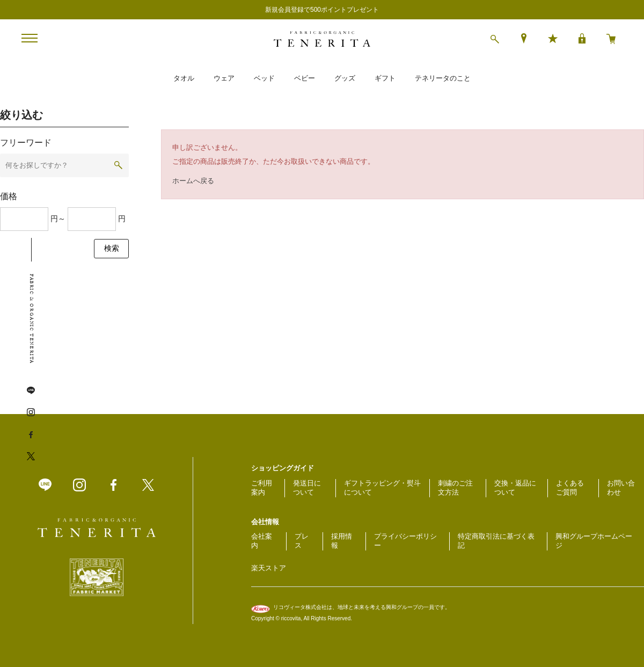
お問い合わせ (621, 488)
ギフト (385, 78)
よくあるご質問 (570, 488)
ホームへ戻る (193, 181)
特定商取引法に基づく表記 (496, 541)
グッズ (345, 78)
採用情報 (342, 541)
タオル (184, 78)
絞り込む (21, 115)
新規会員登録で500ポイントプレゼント (322, 10)
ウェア (224, 78)
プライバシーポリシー (405, 541)
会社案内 (262, 541)
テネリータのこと (443, 78)
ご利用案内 (262, 488)
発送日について (307, 488)
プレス (302, 541)
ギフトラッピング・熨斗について (382, 488)
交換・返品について (515, 488)
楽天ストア (269, 568)
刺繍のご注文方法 (455, 488)
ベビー (305, 78)
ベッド (264, 78)
